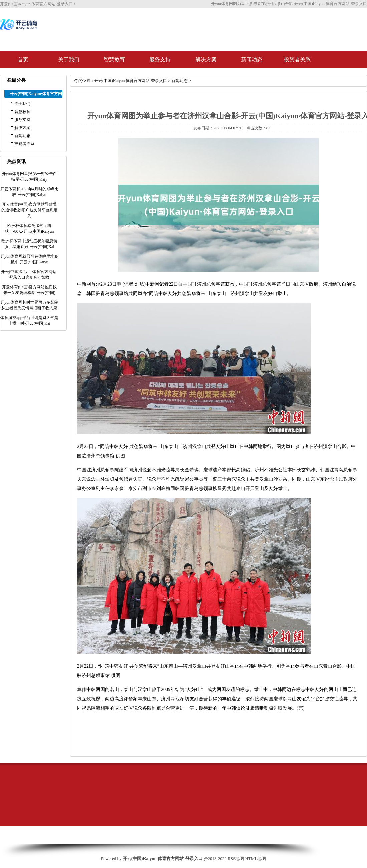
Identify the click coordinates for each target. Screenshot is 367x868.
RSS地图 (236, 858)
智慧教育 (114, 60)
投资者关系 (297, 60)
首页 (23, 60)
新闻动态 (252, 60)
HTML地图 (255, 858)
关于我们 (69, 60)
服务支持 (160, 60)
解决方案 (206, 60)
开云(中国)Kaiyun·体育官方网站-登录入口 (131, 81)
